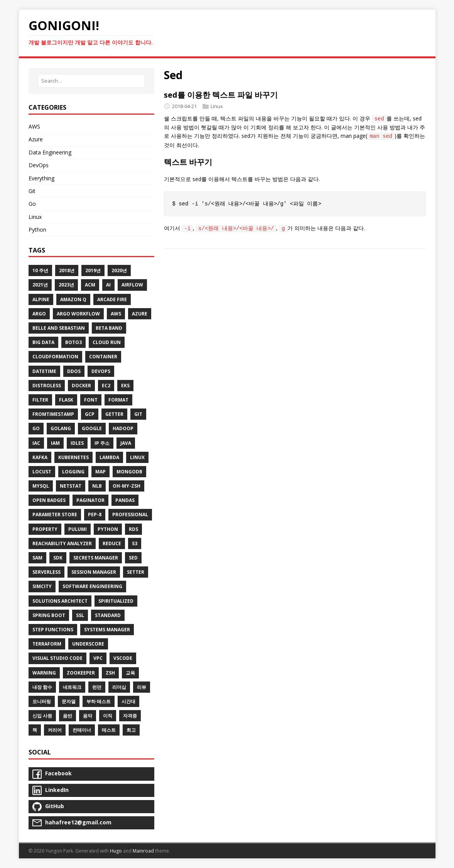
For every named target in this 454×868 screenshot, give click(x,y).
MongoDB (129, 472)
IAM (55, 443)
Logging (73, 472)
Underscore (88, 644)
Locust (42, 472)
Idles (77, 443)
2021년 (40, 285)
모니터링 (42, 701)
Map (100, 472)
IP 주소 (102, 443)
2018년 (67, 270)
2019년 (93, 270)
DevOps (39, 165)
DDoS (74, 371)
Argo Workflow (78, 314)
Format (118, 400)
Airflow (132, 285)
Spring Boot (49, 615)
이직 (108, 716)
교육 (130, 673)
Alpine (41, 299)
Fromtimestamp (53, 414)
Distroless (47, 386)
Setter (136, 572)
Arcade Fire (112, 299)
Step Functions (53, 630)
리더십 (119, 687)
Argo (39, 314)
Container (103, 357)
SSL (80, 615)
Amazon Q (73, 299)
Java (126, 443)
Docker (81, 386)
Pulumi (78, 529)
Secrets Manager (96, 558)
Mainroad (143, 851)
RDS (133, 529)
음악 (88, 716)
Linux (217, 106)
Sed (133, 558)
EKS (125, 386)
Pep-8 (95, 515)
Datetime (44, 371)
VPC (98, 658)
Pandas (125, 500)
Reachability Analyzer (62, 543)
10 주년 (40, 270)
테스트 (109, 730)
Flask (66, 400)
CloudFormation (55, 357)
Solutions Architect (60, 601)
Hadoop (123, 428)
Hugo (116, 851)
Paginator (90, 500)
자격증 (130, 716)
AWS (34, 126)
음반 (68, 716)
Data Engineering (50, 152)
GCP (90, 414)
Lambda (109, 457)
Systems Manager (107, 630)
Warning (44, 673)
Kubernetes (73, 457)
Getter (114, 414)
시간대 (128, 701)
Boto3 (73, 342)
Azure (36, 139)
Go (32, 204)
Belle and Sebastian (59, 328)
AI (108, 285)
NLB (97, 486)
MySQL (41, 486)
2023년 (66, 285)
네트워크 (72, 687)
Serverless (46, 572)
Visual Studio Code (57, 658)
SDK (58, 558)
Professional (130, 515)
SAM (37, 558)
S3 (135, 543)
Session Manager (94, 572)
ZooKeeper (81, 673)
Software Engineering (92, 586)
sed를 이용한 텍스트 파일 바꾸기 (221, 95)
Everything (41, 178)
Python (37, 230)
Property (45, 529)
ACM (90, 285)
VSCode (123, 658)
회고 (131, 730)
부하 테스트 (99, 701)
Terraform (47, 644)
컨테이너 (82, 730)
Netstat (71, 486)
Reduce (112, 543)
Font (91, 400)
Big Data (43, 342)
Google (92, 428)
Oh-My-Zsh (127, 486)
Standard (108, 615)
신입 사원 (42, 716)
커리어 (55, 730)
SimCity (42, 586)
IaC (36, 443)
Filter (40, 400)
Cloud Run (107, 342)
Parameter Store (55, 515)
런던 (97, 687)
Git (32, 191)
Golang (61, 428)
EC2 (106, 386)
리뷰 (142, 687)
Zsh (110, 673)
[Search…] (91, 81)
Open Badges (49, 500)
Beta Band (109, 328)
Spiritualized (116, 601)
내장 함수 (42, 687)
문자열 (69, 701)
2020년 (119, 270)
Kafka (40, 457)
